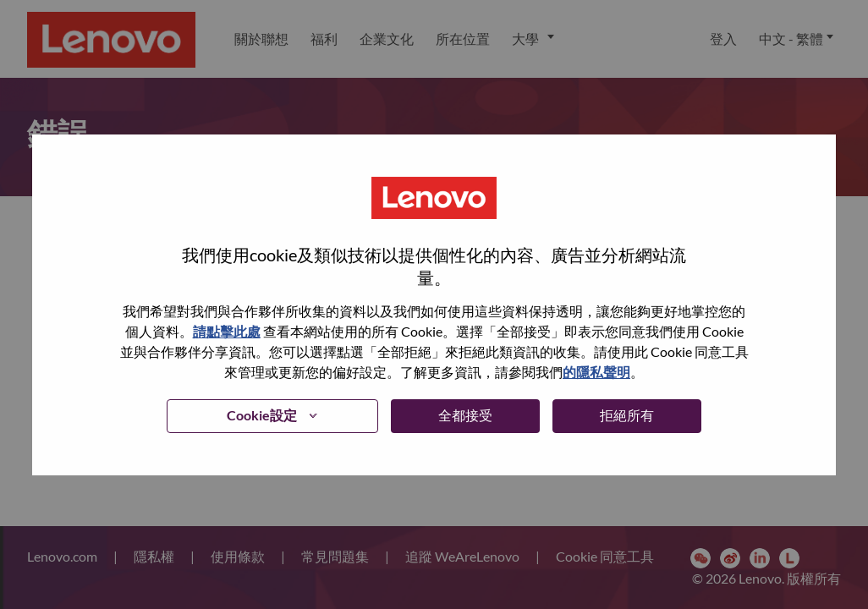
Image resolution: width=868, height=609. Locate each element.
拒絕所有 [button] (627, 415)
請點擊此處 (227, 331)
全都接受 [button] (465, 415)
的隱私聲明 (596, 372)
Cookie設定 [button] (262, 415)
